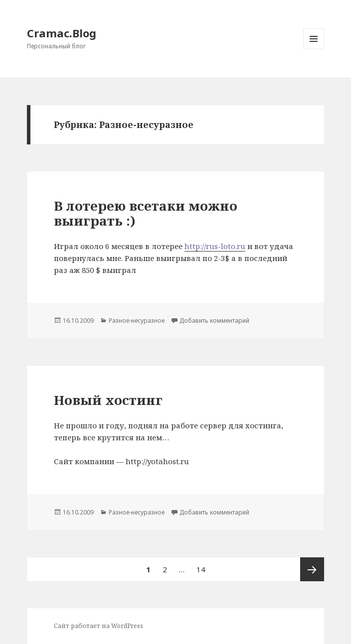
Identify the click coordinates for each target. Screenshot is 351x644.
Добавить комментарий (214, 321)
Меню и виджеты (314, 49)
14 (203, 566)
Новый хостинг (108, 400)
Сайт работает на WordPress (98, 626)
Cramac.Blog (62, 33)
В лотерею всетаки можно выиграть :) (146, 213)
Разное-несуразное (137, 321)
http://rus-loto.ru (215, 246)
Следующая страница (312, 569)
